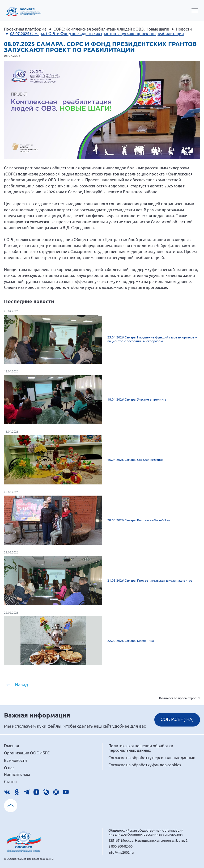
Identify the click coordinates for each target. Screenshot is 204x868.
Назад (22, 684)
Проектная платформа (25, 29)
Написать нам (17, 774)
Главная (11, 745)
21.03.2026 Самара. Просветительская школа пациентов (150, 580)
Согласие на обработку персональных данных (152, 757)
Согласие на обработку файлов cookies (145, 765)
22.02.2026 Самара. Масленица (131, 641)
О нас (9, 768)
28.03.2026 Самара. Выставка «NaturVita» (139, 520)
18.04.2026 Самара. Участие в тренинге (137, 399)
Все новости (15, 760)
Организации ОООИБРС (27, 753)
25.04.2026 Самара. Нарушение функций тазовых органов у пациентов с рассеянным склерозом (152, 339)
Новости (184, 29)
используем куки (30, 726)
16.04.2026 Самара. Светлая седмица (135, 459)
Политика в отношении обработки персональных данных (141, 748)
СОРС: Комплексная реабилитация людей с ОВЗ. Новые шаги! (111, 29)
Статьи (10, 781)
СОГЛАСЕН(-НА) (177, 719)
